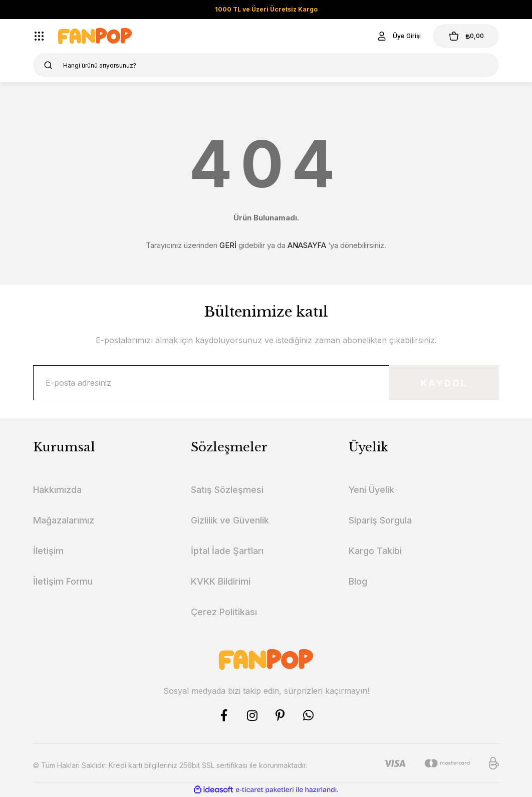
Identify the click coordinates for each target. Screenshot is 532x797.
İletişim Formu (63, 581)
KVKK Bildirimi (221, 581)
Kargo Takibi (375, 551)
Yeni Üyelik (371, 490)
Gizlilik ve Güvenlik (230, 520)
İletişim (48, 551)
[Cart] (466, 36)
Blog (358, 581)
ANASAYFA (307, 245)
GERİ (228, 245)
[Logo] (95, 36)
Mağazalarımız (64, 520)
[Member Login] (398, 36)
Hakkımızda (57, 490)
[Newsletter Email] (266, 383)
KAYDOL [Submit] (444, 383)
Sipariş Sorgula (380, 520)
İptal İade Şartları (227, 551)
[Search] (266, 65)
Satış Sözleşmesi (227, 490)
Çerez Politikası (224, 612)
